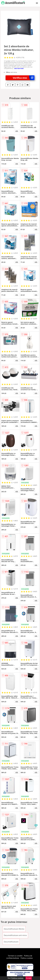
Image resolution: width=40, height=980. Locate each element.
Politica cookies (27, 958)
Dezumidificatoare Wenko (14, 929)
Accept (29, 978)
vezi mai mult (19, 68)
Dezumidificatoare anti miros (15, 935)
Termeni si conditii (15, 956)
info (17, 131)
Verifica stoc (24, 78)
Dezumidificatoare (11, 942)
